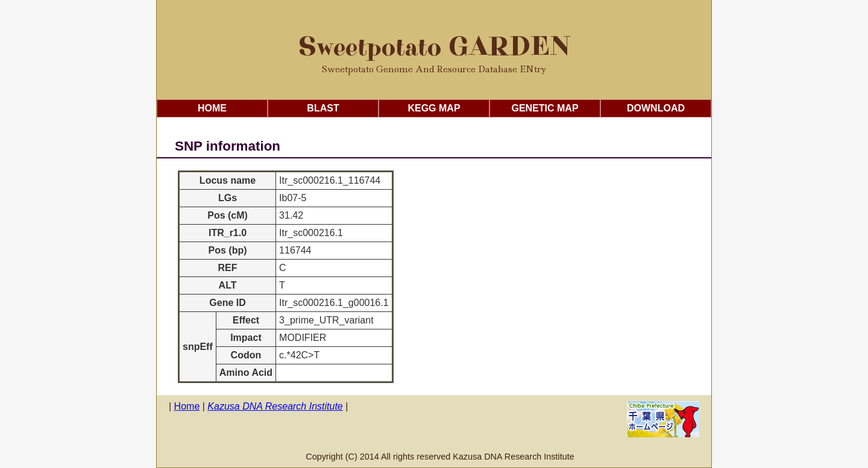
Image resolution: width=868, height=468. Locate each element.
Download (656, 108)
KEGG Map (434, 108)
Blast (323, 108)
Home (212, 108)
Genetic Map (545, 108)
